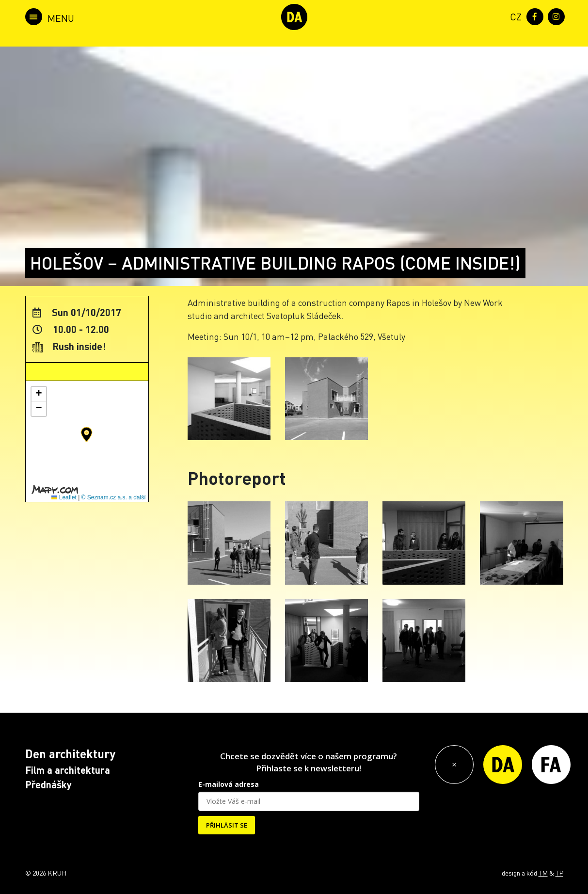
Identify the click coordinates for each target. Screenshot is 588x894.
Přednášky (48, 784)
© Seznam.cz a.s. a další (114, 497)
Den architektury (70, 754)
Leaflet (64, 497)
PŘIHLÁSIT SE (227, 825)
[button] (87, 434)
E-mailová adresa (229, 784)
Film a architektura (68, 770)
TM (543, 873)
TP (559, 873)
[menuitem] (514, 16)
